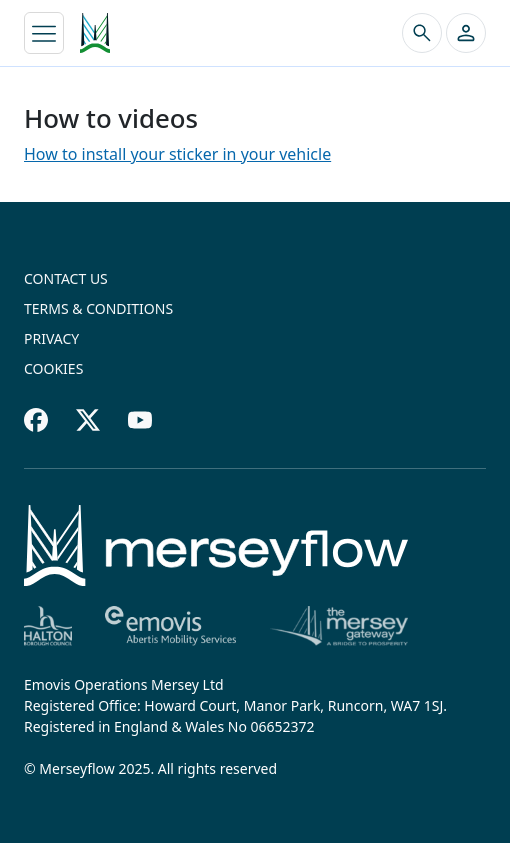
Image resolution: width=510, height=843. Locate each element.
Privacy (51, 338)
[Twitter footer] (88, 420)
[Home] (216, 545)
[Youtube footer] (140, 420)
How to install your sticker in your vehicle (177, 154)
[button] (466, 33)
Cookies (53, 368)
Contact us (66, 278)
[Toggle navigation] (44, 33)
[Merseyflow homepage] (95, 33)
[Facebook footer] (36, 420)
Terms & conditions (98, 308)
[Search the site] (422, 33)
